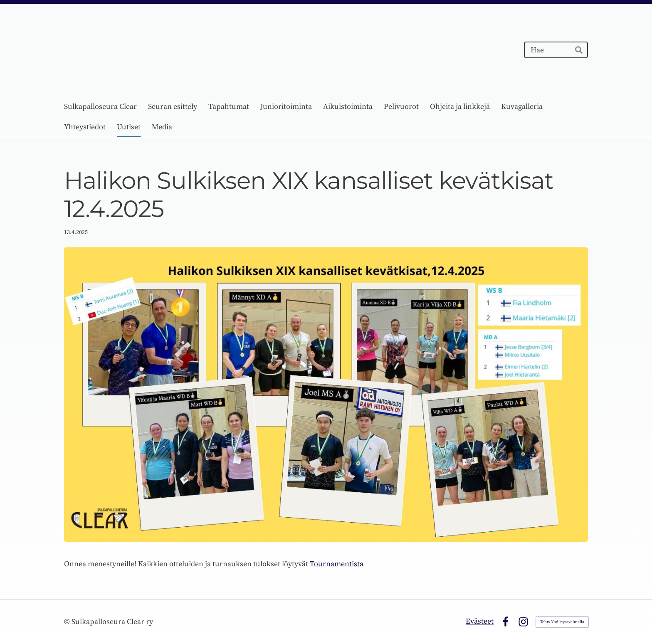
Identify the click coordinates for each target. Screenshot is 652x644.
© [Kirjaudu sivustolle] (68, 622)
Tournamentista (337, 564)
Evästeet (480, 621)
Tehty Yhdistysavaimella (562, 622)
